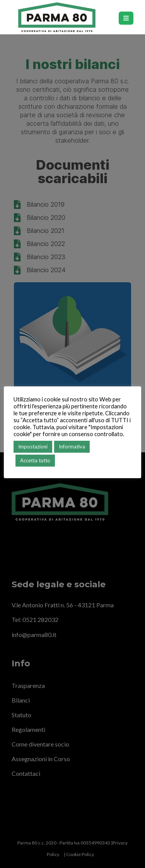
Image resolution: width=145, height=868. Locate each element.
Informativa (72, 447)
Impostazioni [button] (33, 447)
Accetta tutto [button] (35, 460)
